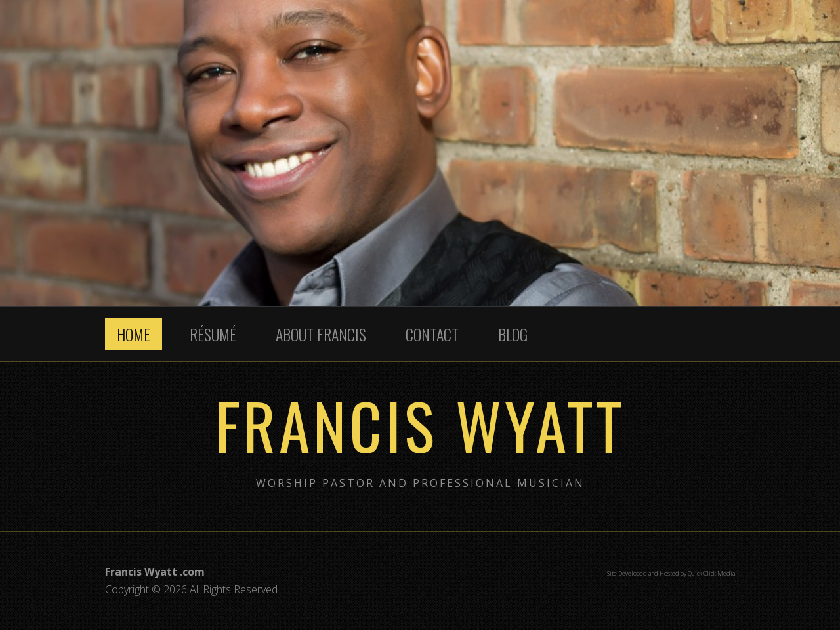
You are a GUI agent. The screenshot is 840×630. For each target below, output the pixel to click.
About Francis (321, 334)
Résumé (213, 334)
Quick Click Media (711, 573)
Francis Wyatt (420, 424)
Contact (432, 334)
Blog (513, 334)
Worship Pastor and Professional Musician (420, 483)
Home (134, 334)
